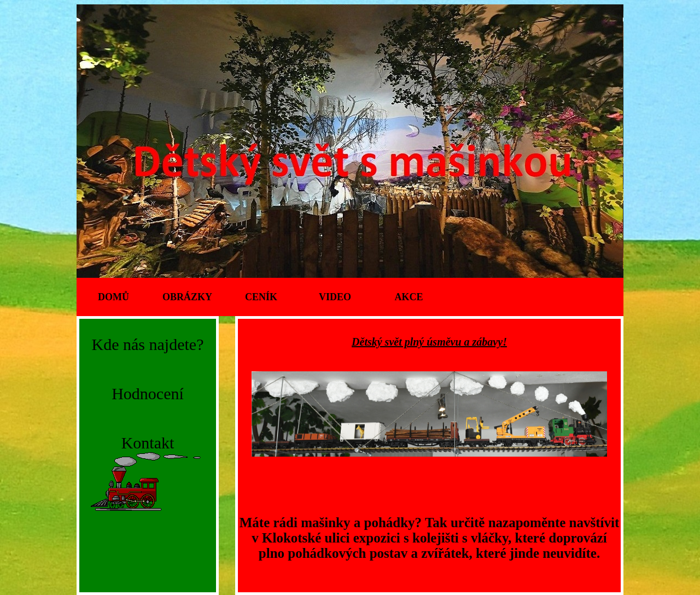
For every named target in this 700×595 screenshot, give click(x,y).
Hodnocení (148, 393)
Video (335, 297)
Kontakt (148, 443)
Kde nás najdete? (148, 344)
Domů (113, 297)
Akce (409, 297)
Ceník (261, 297)
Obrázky (187, 297)
